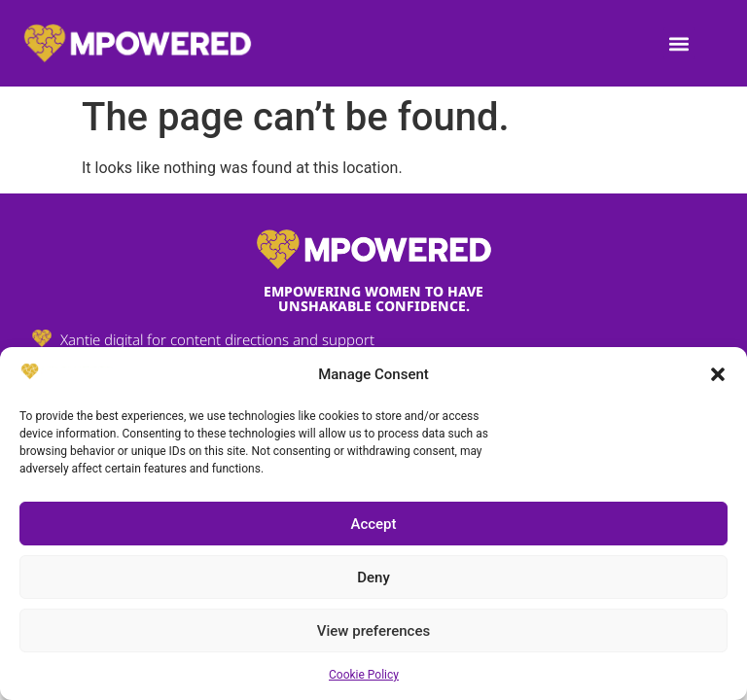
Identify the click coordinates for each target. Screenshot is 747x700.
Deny (373, 577)
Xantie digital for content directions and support (217, 339)
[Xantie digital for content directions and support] (42, 338)
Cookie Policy (364, 675)
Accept (373, 524)
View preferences (373, 631)
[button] (718, 374)
